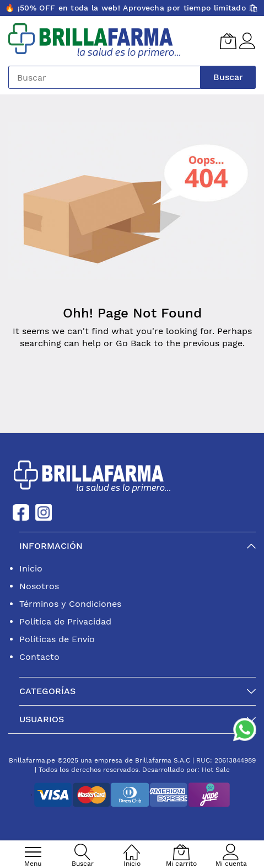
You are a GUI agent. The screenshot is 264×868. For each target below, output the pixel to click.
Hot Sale (216, 770)
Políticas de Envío (57, 639)
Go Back (133, 343)
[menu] (33, 852)
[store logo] (95, 41)
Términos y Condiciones (70, 604)
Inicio (31, 568)
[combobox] (104, 77)
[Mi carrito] (228, 41)
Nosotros (39, 586)
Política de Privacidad (65, 621)
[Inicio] (132, 846)
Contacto (39, 657)
